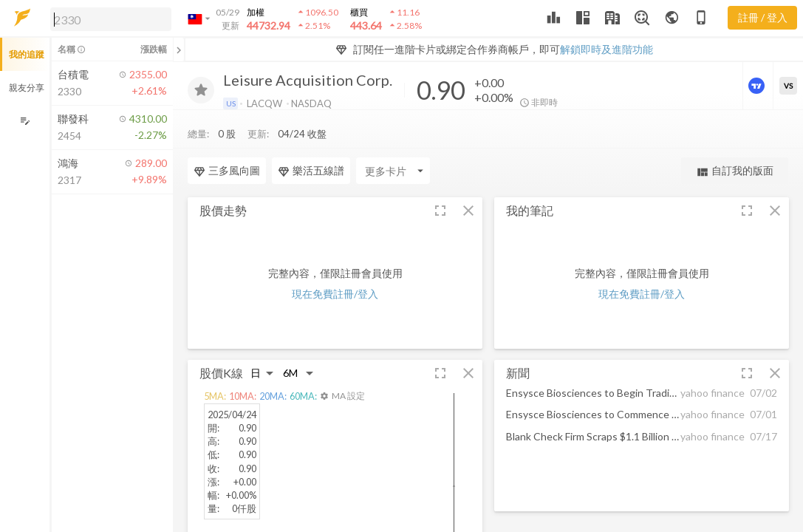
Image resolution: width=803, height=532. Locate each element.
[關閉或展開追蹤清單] (179, 50)
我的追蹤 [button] (27, 54)
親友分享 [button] (27, 88)
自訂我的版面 (735, 141)
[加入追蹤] (201, 90)
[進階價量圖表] (758, 86)
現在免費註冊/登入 (335, 264)
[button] (108, 18)
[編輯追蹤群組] (25, 121)
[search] (111, 19)
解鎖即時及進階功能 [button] (606, 49)
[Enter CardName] (225, 141)
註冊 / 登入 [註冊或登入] (763, 17)
